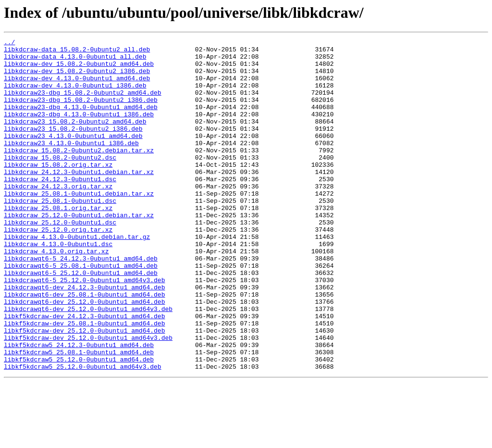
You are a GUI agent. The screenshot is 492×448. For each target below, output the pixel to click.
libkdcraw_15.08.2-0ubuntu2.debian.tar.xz (79, 173)
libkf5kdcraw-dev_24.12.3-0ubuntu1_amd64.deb (84, 372)
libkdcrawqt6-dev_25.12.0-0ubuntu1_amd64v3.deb (88, 363)
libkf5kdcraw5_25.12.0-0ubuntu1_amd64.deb (79, 424)
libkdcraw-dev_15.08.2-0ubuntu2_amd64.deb (79, 69)
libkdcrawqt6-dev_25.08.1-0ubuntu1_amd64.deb (84, 346)
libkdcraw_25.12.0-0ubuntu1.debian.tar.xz (79, 251)
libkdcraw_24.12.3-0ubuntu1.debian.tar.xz (79, 199)
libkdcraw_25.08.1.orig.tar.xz (58, 242)
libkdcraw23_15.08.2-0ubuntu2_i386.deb (73, 147)
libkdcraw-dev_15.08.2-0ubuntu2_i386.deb (77, 78)
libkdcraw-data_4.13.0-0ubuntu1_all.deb (75, 61)
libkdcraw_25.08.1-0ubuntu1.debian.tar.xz (79, 225)
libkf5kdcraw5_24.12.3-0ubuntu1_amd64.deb (79, 407)
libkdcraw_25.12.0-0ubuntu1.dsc (60, 260)
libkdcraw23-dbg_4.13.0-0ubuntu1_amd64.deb (81, 121)
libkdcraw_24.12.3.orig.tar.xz (58, 216)
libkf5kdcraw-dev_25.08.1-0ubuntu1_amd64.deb (84, 381)
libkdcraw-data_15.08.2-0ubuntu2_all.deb (77, 52)
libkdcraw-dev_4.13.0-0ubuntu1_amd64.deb (77, 87)
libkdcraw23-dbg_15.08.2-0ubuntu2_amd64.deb (83, 104)
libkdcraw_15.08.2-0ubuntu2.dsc (60, 182)
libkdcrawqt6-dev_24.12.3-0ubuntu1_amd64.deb (84, 337)
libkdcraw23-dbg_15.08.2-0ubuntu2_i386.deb (81, 112)
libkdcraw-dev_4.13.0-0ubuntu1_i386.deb (75, 95)
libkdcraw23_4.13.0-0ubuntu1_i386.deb (71, 164)
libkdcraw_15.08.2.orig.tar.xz (58, 190)
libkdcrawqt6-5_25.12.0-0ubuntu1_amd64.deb (81, 320)
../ (9, 43)
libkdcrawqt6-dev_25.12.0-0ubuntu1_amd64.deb (84, 355)
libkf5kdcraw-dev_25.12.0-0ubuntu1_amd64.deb (84, 389)
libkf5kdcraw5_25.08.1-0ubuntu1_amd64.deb (79, 415)
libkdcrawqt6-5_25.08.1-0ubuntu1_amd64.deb (81, 311)
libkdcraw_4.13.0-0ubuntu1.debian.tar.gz (77, 277)
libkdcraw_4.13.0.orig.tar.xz (56, 294)
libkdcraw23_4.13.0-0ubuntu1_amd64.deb (73, 156)
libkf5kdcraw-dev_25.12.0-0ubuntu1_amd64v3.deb (88, 398)
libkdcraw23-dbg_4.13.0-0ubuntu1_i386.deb (79, 130)
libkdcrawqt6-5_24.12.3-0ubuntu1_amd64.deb (81, 303)
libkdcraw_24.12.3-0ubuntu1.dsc (60, 208)
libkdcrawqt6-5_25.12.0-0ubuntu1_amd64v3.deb (84, 329)
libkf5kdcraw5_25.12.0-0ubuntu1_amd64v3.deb (83, 433)
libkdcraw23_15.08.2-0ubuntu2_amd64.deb (75, 138)
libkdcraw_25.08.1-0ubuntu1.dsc (60, 234)
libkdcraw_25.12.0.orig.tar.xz (58, 268)
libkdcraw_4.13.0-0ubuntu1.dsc (58, 286)
